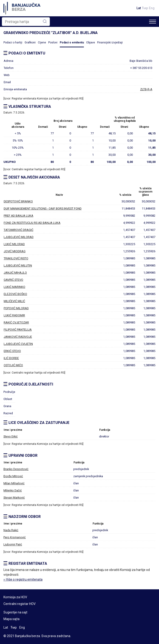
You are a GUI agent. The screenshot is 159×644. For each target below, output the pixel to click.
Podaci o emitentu (72, 43)
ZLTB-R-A (146, 89)
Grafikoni (30, 43)
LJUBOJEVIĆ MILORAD (19, 237)
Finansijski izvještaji (110, 43)
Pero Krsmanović (15, 537)
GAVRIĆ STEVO (13, 280)
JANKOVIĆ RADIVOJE (18, 337)
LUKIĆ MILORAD (14, 244)
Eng (152, 8)
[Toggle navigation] (153, 22)
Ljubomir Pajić (13, 544)
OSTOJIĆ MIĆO (13, 365)
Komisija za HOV (15, 597)
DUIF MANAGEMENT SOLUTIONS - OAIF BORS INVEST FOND (43, 209)
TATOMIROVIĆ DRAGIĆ (18, 230)
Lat (139, 8)
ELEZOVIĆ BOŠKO (15, 294)
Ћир (145, 8)
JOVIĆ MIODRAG (15, 251)
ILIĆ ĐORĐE (11, 358)
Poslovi (53, 43)
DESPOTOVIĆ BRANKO (18, 201)
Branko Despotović (16, 469)
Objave (91, 43)
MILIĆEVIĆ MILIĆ (14, 301)
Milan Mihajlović (14, 483)
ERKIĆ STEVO (12, 351)
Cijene (42, 43)
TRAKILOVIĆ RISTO (16, 258)
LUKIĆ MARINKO (14, 287)
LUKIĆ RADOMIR (14, 315)
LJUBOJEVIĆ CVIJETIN (18, 344)
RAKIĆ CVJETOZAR (16, 322)
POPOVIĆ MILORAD (16, 308)
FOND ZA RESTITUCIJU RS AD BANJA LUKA (32, 223)
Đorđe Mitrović (13, 476)
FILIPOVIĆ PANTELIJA (18, 330)
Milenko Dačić (13, 490)
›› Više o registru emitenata (23, 579)
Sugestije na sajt (15, 612)
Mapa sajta (11, 619)
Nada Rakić (11, 530)
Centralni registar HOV (20, 604)
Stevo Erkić (11, 436)
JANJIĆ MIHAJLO (15, 273)
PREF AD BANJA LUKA (18, 216)
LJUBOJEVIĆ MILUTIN (18, 265)
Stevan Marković (14, 498)
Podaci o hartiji (13, 43)
